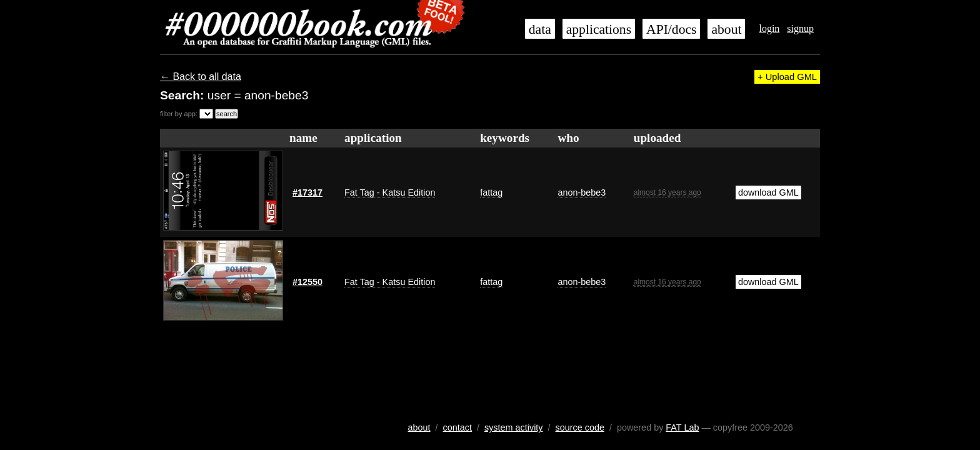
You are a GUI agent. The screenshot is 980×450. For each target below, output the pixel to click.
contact (457, 427)
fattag (491, 192)
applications (599, 29)
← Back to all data (201, 77)
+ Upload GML (787, 77)
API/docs (671, 29)
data (540, 29)
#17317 (307, 192)
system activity (514, 427)
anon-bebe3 (582, 192)
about (726, 29)
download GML (768, 192)
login (769, 28)
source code (580, 427)
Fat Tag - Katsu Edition (390, 192)
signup (800, 28)
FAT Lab (682, 427)
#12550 (307, 282)
